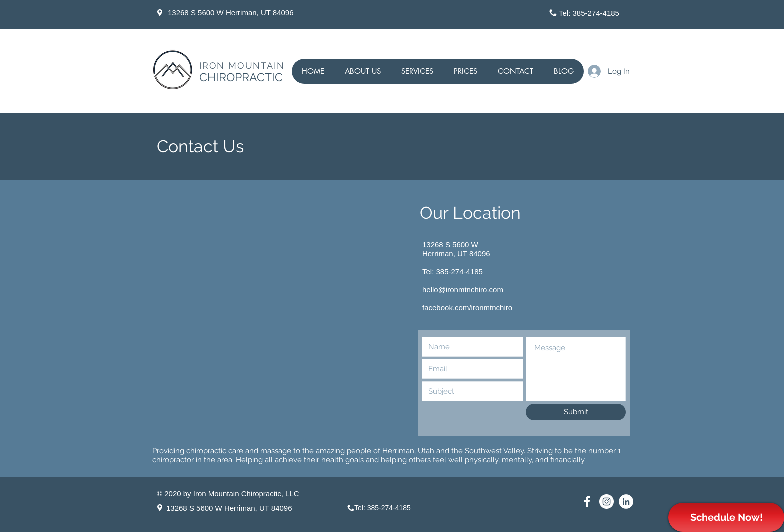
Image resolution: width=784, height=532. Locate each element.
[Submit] (576, 412)
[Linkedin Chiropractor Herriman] (626, 502)
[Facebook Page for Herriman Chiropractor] (587, 502)
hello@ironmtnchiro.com (463, 290)
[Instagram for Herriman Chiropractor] (607, 502)
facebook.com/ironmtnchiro (467, 308)
